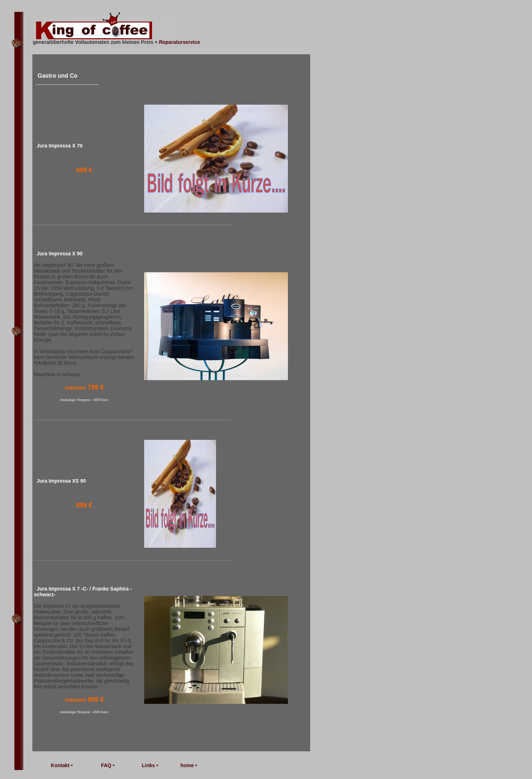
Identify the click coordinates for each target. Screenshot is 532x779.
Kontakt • (62, 765)
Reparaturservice (179, 42)
